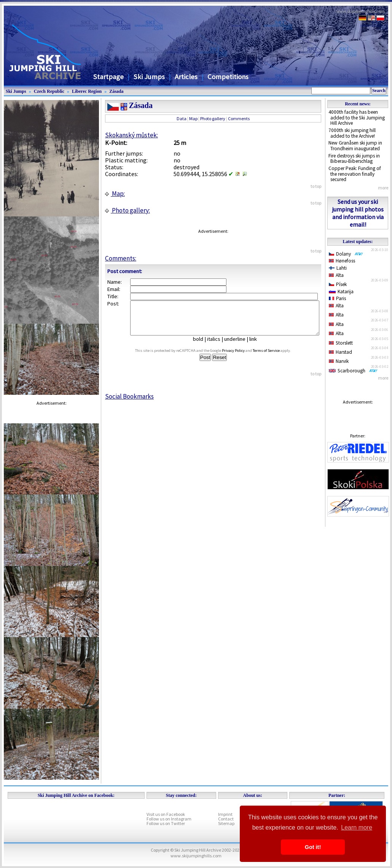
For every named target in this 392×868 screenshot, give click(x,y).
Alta (336, 275)
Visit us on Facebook (166, 814)
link (256, 346)
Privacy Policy (241, 357)
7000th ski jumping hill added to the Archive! (352, 133)
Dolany (346, 254)
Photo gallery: (127, 210)
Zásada (116, 91)
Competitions (228, 77)
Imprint (225, 814)
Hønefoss (342, 261)
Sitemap (226, 823)
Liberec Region (87, 91)
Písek (338, 284)
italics (217, 346)
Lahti (338, 268)
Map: (115, 194)
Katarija (341, 292)
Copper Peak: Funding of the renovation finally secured (355, 174)
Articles (186, 77)
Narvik (339, 361)
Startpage (108, 77)
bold (201, 346)
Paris (337, 298)
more (383, 188)
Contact (226, 819)
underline (238, 346)
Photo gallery (213, 118)
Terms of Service (273, 357)
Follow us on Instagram (169, 819)
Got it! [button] (313, 847)
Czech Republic (49, 91)
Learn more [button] (357, 827)
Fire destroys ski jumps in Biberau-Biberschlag (354, 159)
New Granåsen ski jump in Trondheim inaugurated (355, 146)
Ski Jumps (149, 77)
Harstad (340, 352)
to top (316, 186)
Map (193, 118)
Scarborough (353, 371)
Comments (239, 118)
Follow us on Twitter (166, 823)
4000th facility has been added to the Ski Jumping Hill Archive (357, 118)
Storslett (341, 343)
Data (182, 118)
